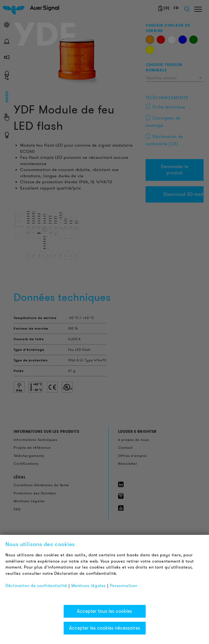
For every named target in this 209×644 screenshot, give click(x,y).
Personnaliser (124, 586)
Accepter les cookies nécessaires (105, 628)
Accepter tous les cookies (104, 611)
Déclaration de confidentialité (36, 586)
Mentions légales (89, 586)
